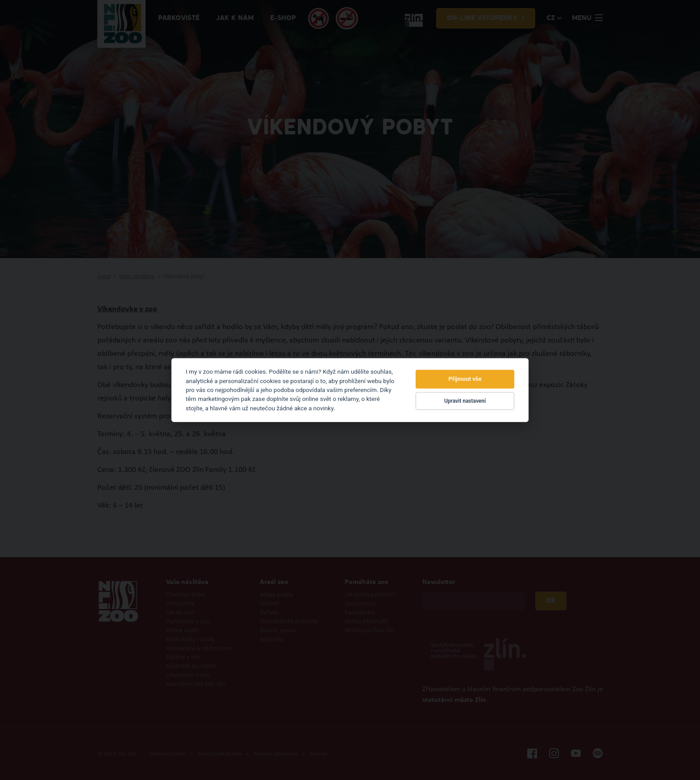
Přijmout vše (465, 379)
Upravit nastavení (465, 401)
